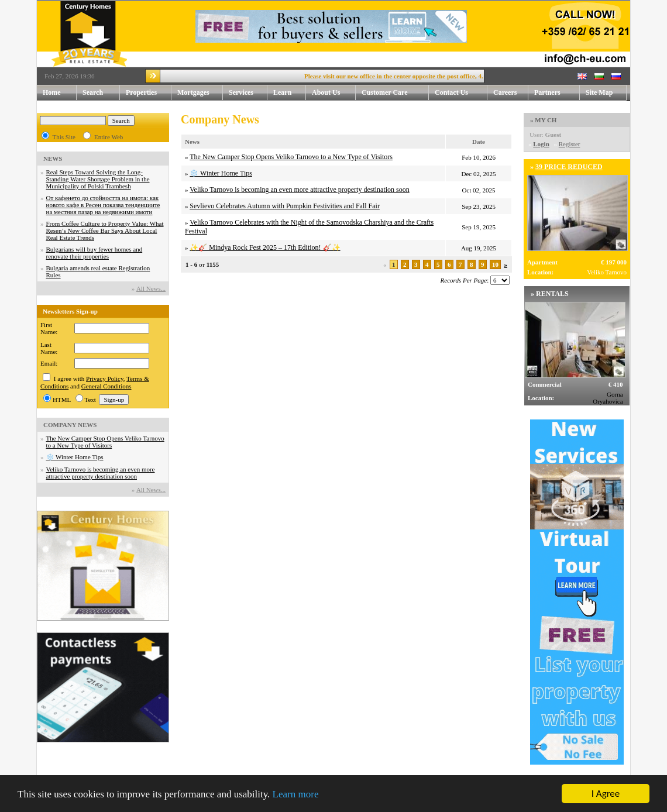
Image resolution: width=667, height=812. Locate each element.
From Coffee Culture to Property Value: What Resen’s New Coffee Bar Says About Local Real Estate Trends (105, 230)
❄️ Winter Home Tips (75, 457)
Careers (505, 92)
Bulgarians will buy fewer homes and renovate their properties (94, 253)
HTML (62, 400)
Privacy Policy (105, 379)
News (192, 142)
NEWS (53, 159)
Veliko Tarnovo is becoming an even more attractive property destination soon (101, 473)
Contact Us (461, 93)
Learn (290, 93)
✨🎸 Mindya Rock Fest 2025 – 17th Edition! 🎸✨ (265, 247)
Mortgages (193, 92)
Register (570, 144)
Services (248, 93)
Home (52, 92)
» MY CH (543, 120)
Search (93, 92)
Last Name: (49, 348)
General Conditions (106, 386)
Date (479, 142)
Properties (149, 93)
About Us (334, 93)
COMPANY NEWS (70, 425)
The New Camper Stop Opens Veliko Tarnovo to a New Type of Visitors (105, 442)
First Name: (49, 328)
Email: (49, 363)
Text (90, 400)
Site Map (599, 92)
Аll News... (151, 288)
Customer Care (385, 92)
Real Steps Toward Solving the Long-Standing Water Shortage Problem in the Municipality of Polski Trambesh (98, 179)
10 (495, 264)
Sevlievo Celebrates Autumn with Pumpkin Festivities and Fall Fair (285, 206)
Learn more (296, 795)
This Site (64, 137)
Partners (547, 92)
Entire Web (109, 137)
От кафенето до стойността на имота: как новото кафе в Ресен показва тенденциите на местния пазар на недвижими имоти (103, 205)
